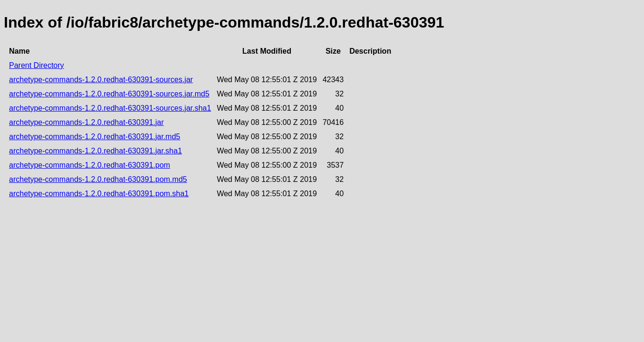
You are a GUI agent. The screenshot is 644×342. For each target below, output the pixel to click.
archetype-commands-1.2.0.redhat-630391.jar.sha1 (96, 151)
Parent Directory (37, 65)
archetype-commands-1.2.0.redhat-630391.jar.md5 (95, 137)
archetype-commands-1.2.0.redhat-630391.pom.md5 (98, 179)
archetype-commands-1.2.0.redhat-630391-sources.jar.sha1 (110, 108)
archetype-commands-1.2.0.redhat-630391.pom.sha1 (99, 194)
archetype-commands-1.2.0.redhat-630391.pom (90, 165)
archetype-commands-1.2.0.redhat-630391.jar (87, 122)
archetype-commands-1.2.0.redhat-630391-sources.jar (101, 80)
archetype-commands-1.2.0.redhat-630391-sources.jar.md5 (109, 94)
